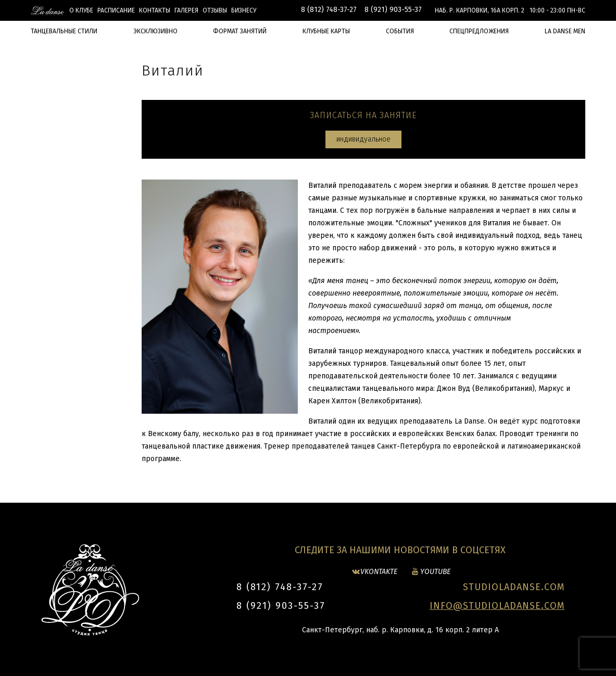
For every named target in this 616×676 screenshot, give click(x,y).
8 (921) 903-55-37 (393, 10)
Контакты (155, 10)
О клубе (81, 10)
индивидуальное (363, 139)
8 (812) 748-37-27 (329, 10)
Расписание (116, 10)
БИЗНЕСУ (244, 10)
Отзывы (215, 10)
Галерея (186, 10)
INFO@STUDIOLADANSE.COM (497, 606)
